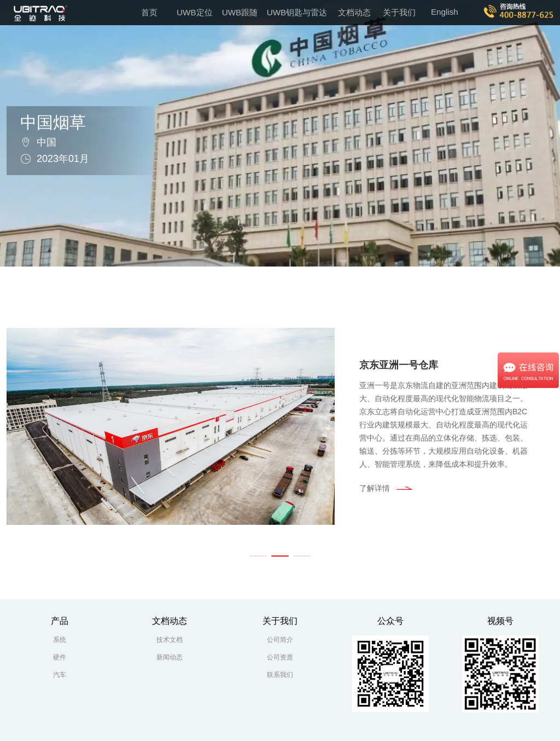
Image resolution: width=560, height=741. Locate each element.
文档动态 (354, 12)
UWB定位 (194, 12)
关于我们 (399, 12)
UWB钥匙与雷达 (297, 12)
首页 (149, 12)
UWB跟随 (240, 12)
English (445, 12)
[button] (258, 556)
